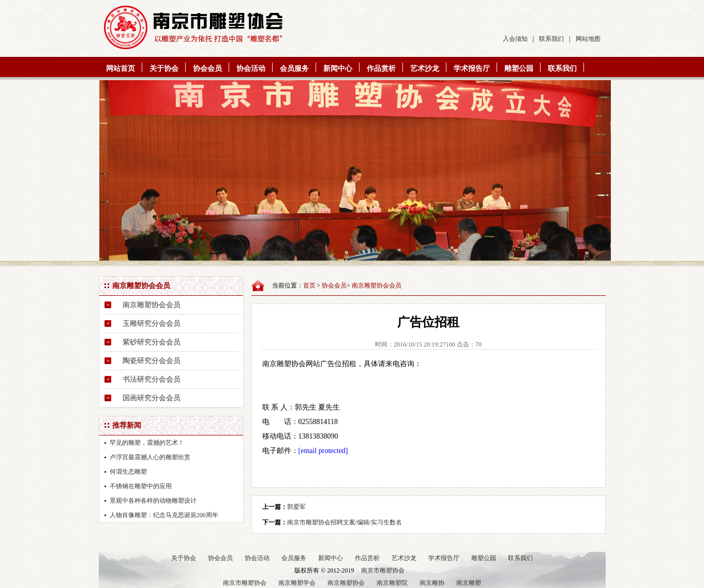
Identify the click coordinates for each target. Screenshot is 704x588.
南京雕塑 (469, 583)
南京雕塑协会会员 (152, 305)
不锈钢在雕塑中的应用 (141, 486)
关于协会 (164, 69)
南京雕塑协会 (346, 583)
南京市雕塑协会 (383, 570)
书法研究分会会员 (152, 379)
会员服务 (294, 69)
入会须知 (515, 39)
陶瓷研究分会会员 (152, 361)
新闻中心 (338, 69)
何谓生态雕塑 (128, 472)
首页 (309, 285)
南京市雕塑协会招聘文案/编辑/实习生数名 (345, 522)
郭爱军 (296, 507)
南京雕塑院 (392, 583)
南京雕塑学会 (297, 583)
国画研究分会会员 (152, 398)
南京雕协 (432, 583)
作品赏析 (381, 69)
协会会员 (207, 69)
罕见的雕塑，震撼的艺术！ (147, 443)
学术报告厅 (472, 69)
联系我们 (551, 39)
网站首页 (121, 69)
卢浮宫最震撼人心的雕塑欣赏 (150, 457)
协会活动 (251, 69)
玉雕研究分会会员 (152, 323)
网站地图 (588, 39)
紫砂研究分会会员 (152, 342)
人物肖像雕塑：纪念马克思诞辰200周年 (164, 515)
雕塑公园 (519, 69)
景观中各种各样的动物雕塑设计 (153, 501)
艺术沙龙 (425, 69)
